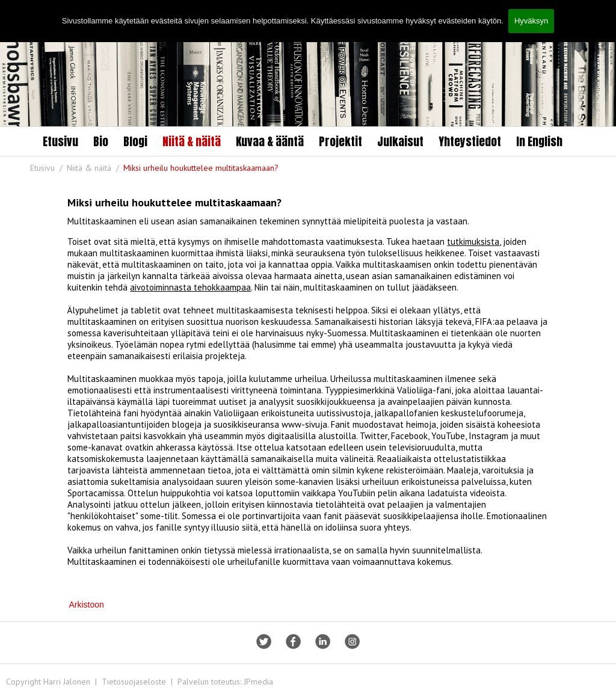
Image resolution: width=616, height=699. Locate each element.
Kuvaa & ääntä (270, 141)
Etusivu (60, 141)
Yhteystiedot (470, 141)
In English (539, 141)
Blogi (135, 141)
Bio (101, 141)
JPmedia (258, 682)
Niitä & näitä (192, 141)
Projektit (340, 141)
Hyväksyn (531, 21)
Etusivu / (48, 168)
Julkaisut (400, 141)
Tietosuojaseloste (134, 682)
